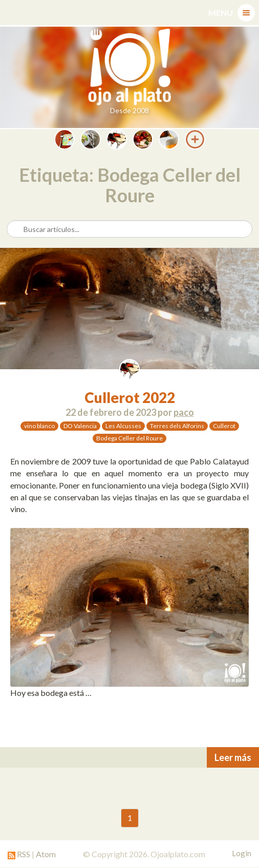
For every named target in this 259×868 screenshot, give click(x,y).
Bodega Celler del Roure (129, 438)
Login (242, 853)
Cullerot (224, 426)
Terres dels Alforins (177, 426)
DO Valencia (80, 426)
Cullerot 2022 (130, 397)
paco (184, 412)
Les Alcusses (123, 426)
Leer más (233, 757)
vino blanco (39, 426)
